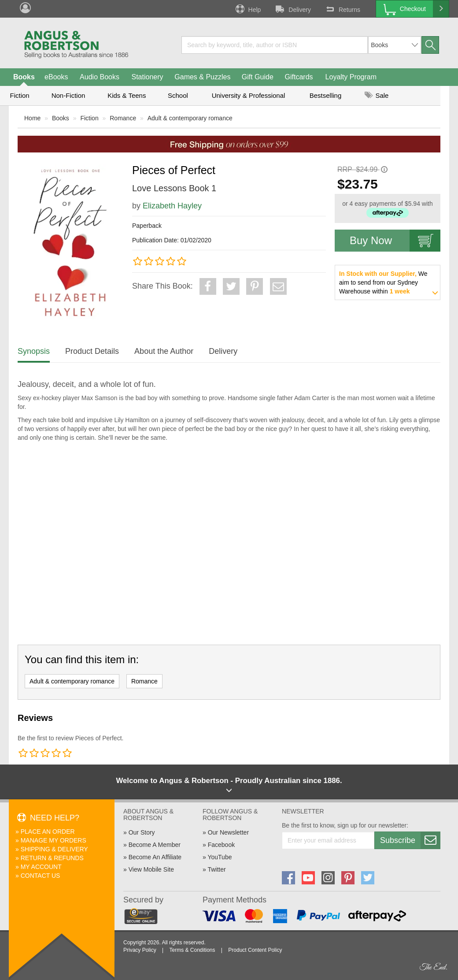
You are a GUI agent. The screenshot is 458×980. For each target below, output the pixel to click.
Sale (377, 95)
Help (247, 9)
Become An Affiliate (155, 857)
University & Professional (249, 95)
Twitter (216, 869)
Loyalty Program (351, 77)
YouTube (220, 857)
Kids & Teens (127, 95)
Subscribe (410, 840)
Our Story (142, 832)
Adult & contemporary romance (190, 118)
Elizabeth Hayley (172, 206)
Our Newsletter (228, 832)
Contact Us (41, 876)
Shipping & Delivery (54, 849)
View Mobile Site (151, 869)
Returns (342, 9)
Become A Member (155, 845)
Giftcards (299, 77)
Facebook (221, 845)
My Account (41, 867)
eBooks (56, 77)
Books (24, 77)
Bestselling (326, 95)
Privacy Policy (140, 950)
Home (32, 118)
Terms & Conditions (192, 950)
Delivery (292, 9)
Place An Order (48, 832)
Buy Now (395, 241)
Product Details (92, 351)
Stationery (147, 77)
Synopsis (34, 351)
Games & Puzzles (202, 77)
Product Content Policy (255, 950)
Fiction (19, 95)
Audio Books (100, 77)
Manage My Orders (54, 840)
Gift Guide (258, 77)
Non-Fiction (68, 95)
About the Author (164, 351)
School (178, 95)
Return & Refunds (52, 858)
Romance (123, 118)
